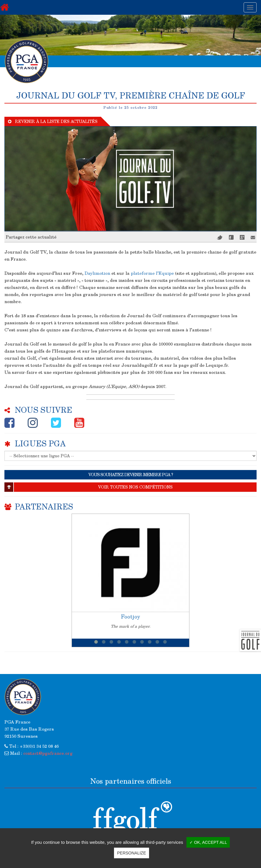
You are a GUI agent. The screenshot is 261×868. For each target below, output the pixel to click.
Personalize (131, 853)
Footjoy (130, 617)
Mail (253, 237)
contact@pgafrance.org (48, 753)
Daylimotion (97, 273)
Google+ (242, 237)
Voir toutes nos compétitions (89, 487)
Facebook (231, 237)
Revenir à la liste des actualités (53, 121)
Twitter (220, 237)
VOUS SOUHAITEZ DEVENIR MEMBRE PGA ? (131, 475)
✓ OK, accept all (208, 842)
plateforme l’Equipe (152, 273)
